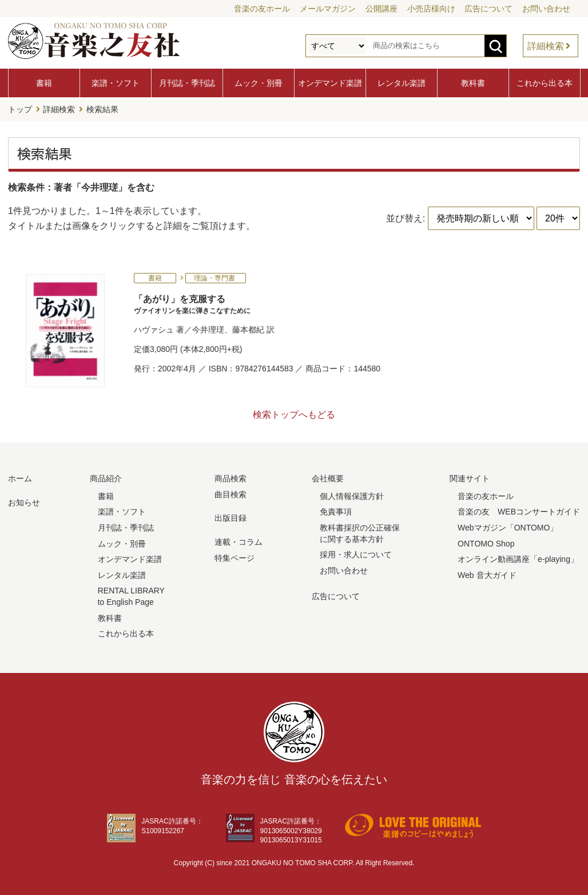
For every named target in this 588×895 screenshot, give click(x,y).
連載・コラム (239, 542)
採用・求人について (356, 555)
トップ (20, 109)
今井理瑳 (208, 330)
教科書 (473, 83)
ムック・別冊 (259, 83)
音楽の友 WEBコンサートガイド (519, 512)
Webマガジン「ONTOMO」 (508, 528)
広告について (488, 9)
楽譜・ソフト (116, 83)
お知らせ (24, 502)
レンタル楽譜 (402, 83)
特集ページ (235, 557)
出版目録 (231, 518)
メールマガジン (328, 9)
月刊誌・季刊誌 (187, 83)
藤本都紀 (248, 330)
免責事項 (336, 512)
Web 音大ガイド (487, 575)
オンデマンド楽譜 (330, 83)
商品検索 (231, 478)
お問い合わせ (546, 9)
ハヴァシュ (154, 330)
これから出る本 (545, 83)
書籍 (44, 83)
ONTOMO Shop (486, 543)
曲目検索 (231, 494)
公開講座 (382, 9)
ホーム (20, 478)
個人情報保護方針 (352, 496)
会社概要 (328, 478)
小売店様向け (431, 9)
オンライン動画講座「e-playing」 (518, 559)
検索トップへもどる (294, 415)
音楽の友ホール (262, 9)
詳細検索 (546, 46)
